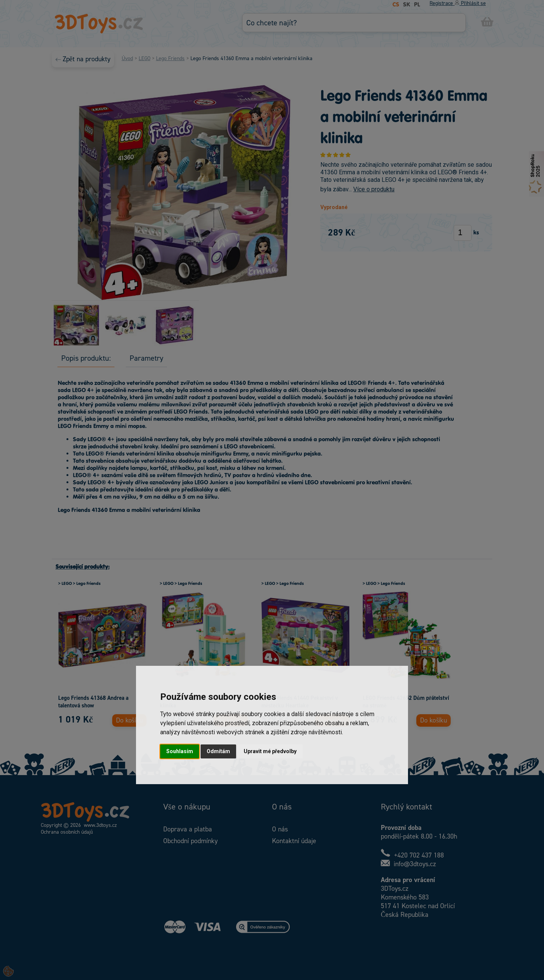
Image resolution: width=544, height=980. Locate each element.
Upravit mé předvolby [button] (270, 751)
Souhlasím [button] (180, 751)
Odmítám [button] (218, 751)
